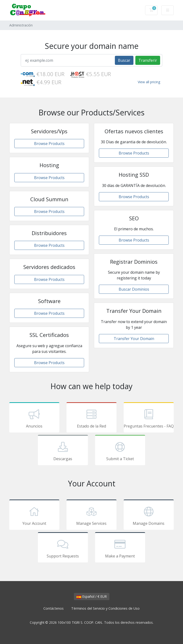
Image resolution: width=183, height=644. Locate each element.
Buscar (124, 60)
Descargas (63, 451)
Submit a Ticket (120, 451)
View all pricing (149, 82)
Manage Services (91, 515)
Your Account (34, 515)
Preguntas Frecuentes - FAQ (149, 418)
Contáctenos (53, 608)
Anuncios (34, 418)
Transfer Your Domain (134, 339)
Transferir (148, 60)
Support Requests (63, 548)
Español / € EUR (92, 596)
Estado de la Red (91, 418)
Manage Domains (149, 515)
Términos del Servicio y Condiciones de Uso (105, 608)
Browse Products (49, 144)
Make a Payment (120, 548)
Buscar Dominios (134, 289)
